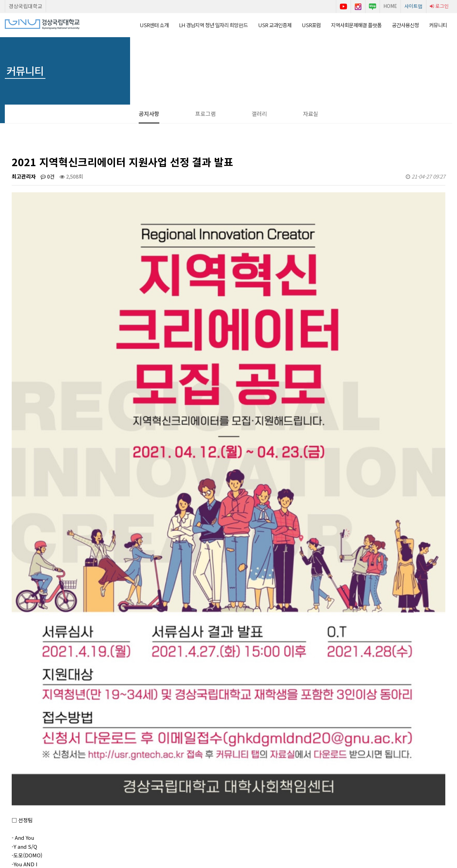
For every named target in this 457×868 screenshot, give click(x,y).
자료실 (311, 114)
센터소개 (148, 823)
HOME (390, 6)
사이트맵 (413, 6)
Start (22, 793)
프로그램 (205, 114)
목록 (434, 701)
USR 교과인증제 (275, 25)
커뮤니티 (438, 25)
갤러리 (259, 114)
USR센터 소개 (154, 25)
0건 (48, 176)
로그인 (439, 6)
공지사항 (149, 114)
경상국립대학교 (25, 6)
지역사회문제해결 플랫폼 (356, 25)
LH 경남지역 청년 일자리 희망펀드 (213, 25)
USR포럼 (311, 25)
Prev (11, 793)
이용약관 (176, 823)
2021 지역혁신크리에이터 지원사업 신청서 (88, 739)
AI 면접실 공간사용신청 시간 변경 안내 (84, 722)
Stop (34, 793)
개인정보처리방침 (212, 823)
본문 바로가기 (0, 0)
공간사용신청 (405, 25)
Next (46, 793)
